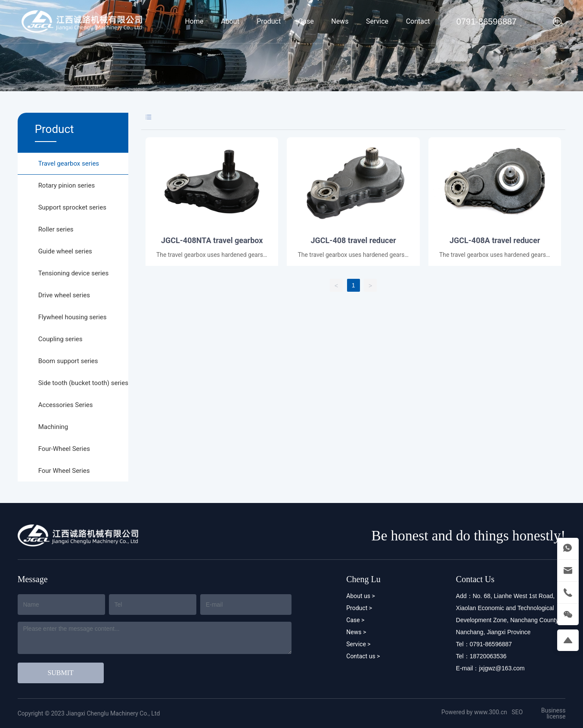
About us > (361, 596)
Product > (359, 608)
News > (356, 632)
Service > (358, 644)
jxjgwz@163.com (502, 668)
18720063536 (488, 656)
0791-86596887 (487, 22)
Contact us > (363, 656)
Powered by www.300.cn (474, 712)
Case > (355, 620)
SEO (517, 712)
